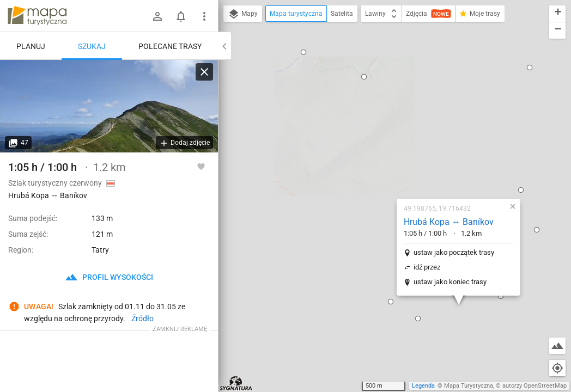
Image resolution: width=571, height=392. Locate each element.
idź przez (364, 153)
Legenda (423, 386)
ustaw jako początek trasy (391, 139)
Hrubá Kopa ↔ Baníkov (385, 108)
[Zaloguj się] (157, 16)
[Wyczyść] (204, 72)
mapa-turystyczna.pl (37, 16)
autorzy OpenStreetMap (534, 386)
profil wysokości (109, 277)
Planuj (31, 46)
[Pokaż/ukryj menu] (204, 16)
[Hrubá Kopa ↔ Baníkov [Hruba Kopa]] (109, 106)
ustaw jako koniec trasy (387, 168)
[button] (327, 188)
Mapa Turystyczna (469, 386)
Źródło (142, 318)
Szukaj (92, 46)
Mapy (243, 14)
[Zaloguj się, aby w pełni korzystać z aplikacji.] (201, 166)
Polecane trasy (170, 46)
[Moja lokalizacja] (557, 368)
